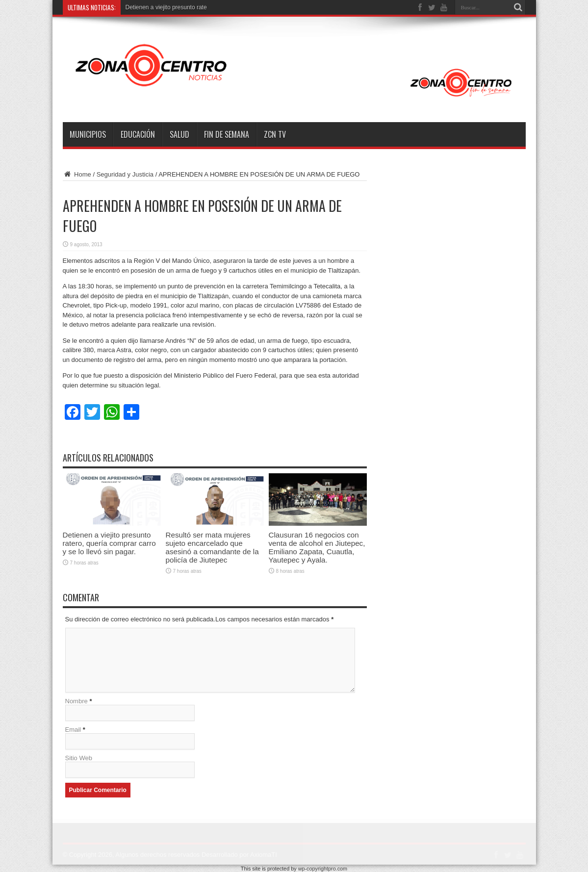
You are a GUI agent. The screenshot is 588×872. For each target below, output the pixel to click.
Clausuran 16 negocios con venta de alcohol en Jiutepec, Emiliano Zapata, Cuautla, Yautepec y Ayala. (317, 547)
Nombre (77, 701)
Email (73, 730)
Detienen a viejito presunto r (162, 7)
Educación (138, 134)
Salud (179, 134)
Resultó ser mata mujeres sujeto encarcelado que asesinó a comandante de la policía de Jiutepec (212, 547)
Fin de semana (227, 134)
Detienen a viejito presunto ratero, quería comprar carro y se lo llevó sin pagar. (109, 543)
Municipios (88, 134)
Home (77, 174)
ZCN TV (275, 134)
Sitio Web (79, 758)
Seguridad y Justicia (125, 174)
